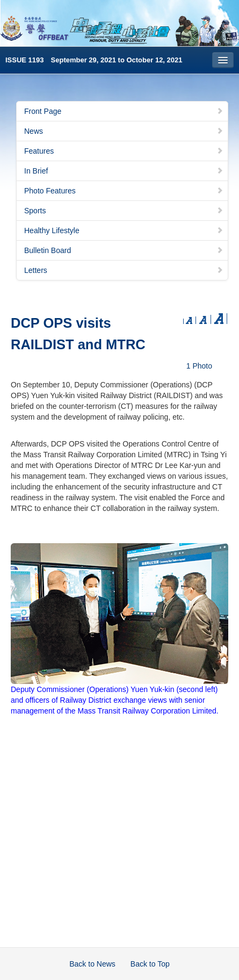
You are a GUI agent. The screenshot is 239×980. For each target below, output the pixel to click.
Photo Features (124, 191)
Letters (124, 270)
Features (124, 151)
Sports (124, 211)
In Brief (124, 171)
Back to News (92, 964)
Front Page (124, 111)
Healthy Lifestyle (124, 230)
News (124, 131)
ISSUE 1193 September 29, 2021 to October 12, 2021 (94, 60)
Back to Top (150, 964)
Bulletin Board (124, 250)
